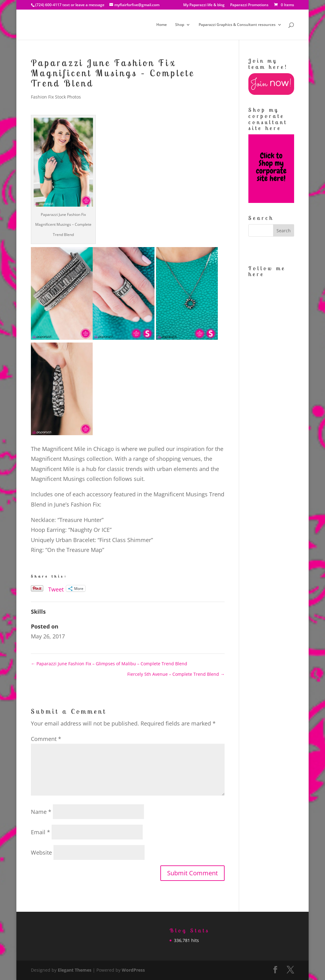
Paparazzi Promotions (249, 5)
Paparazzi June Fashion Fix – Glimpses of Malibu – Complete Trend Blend (109, 664)
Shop (180, 25)
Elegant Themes (75, 970)
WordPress (133, 970)
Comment (46, 739)
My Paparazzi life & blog (204, 5)
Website (41, 852)
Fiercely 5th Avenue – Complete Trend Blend (176, 674)
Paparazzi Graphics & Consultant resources (237, 25)
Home (162, 25)
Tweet (56, 588)
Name (41, 812)
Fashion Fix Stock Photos (56, 97)
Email (40, 832)
